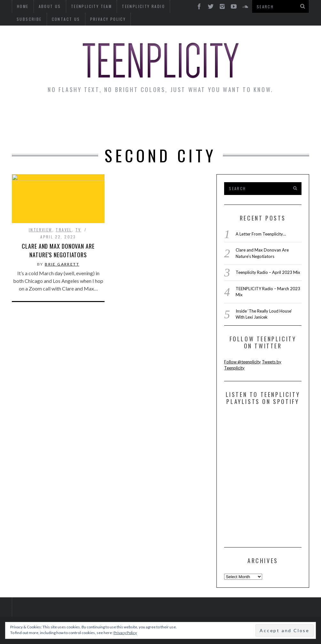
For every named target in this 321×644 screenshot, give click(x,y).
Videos (161, 130)
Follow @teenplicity (243, 362)
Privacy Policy (73, 19)
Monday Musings (174, 112)
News (33, 112)
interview (41, 230)
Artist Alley (117, 112)
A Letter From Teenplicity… (261, 234)
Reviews (283, 112)
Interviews (69, 112)
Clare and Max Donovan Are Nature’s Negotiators (58, 250)
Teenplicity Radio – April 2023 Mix (268, 272)
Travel (64, 230)
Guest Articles (235, 112)
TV (78, 230)
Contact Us (31, 19)
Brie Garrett (62, 264)
